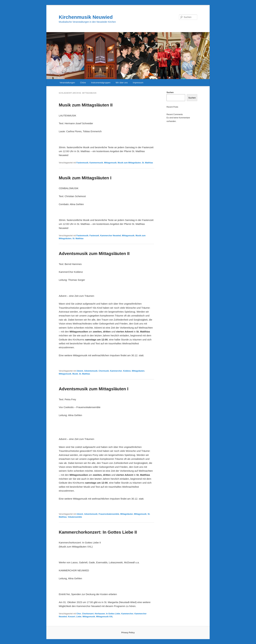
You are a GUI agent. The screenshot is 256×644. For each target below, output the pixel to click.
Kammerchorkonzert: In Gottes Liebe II (98, 532)
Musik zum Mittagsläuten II (86, 105)
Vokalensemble (75, 517)
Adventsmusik (91, 371)
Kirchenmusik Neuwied (86, 17)
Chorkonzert (88, 614)
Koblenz (127, 371)
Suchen (170, 92)
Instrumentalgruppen (101, 83)
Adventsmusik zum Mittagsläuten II (94, 254)
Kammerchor (116, 371)
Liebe (79, 617)
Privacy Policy (128, 633)
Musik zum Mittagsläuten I (85, 178)
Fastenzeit (94, 236)
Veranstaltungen (67, 83)
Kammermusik (96, 163)
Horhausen (100, 614)
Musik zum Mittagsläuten (129, 163)
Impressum (138, 83)
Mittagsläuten (138, 371)
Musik (75, 374)
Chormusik (104, 371)
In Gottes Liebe (113, 614)
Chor (79, 614)
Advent (80, 371)
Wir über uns (122, 83)
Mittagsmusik (110, 163)
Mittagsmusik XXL (105, 617)
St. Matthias (148, 163)
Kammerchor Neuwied (110, 236)
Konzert (72, 617)
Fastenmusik (82, 163)
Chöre (83, 83)
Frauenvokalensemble (109, 514)
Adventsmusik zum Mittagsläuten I (94, 389)
